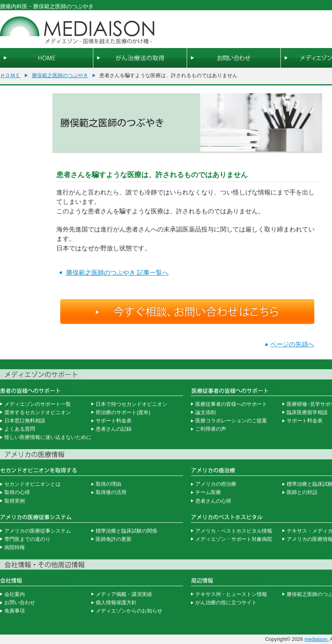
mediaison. (317, 639)
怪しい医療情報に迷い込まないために (48, 437)
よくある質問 (20, 429)
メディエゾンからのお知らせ (129, 611)
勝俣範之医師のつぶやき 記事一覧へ (117, 273)
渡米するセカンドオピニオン (38, 412)
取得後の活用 (111, 492)
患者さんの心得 (213, 501)
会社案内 (15, 594)
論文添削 (206, 412)
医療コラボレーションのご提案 (231, 421)
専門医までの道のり (27, 539)
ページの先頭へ (292, 344)
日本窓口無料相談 (25, 421)
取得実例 (15, 501)
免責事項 (15, 611)
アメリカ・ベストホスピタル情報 (234, 531)
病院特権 (15, 547)
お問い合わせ (20, 602)
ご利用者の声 (211, 429)
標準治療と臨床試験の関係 (126, 531)
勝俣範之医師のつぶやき (60, 75)
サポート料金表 (114, 421)
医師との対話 (302, 492)
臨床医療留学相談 (307, 412)
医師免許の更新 (114, 539)
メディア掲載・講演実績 (124, 594)
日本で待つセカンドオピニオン (132, 404)
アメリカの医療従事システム (38, 531)
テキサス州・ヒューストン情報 (231, 594)
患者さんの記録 (114, 429)
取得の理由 (109, 484)
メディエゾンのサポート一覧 (38, 404)
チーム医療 (208, 492)
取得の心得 (17, 492)
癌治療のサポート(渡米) (123, 412)
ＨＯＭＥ (10, 75)
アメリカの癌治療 (216, 484)
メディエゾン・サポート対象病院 (234, 539)
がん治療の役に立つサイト (226, 602)
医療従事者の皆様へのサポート (231, 404)
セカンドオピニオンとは (32, 484)
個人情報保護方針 (116, 602)
